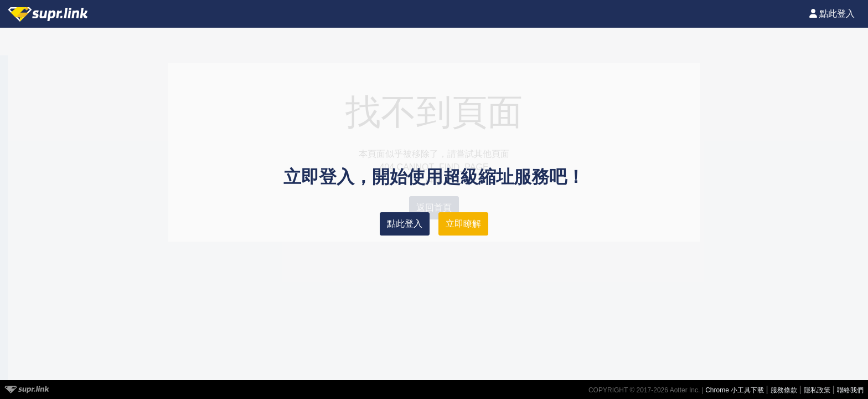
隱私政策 (818, 390)
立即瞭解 (463, 224)
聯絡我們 (850, 390)
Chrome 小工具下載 (735, 390)
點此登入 (405, 224)
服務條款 (785, 390)
